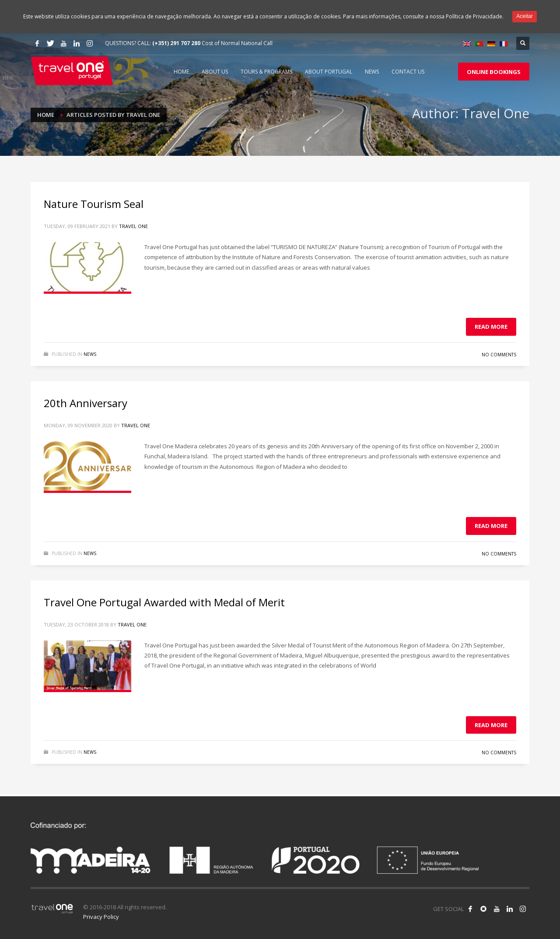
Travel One (133, 226)
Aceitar (524, 16)
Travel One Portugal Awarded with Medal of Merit (164, 602)
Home (46, 115)
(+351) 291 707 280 (176, 43)
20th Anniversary (86, 403)
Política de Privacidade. (475, 16)
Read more (491, 327)
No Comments (499, 355)
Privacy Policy (101, 917)
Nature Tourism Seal (94, 204)
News (90, 354)
